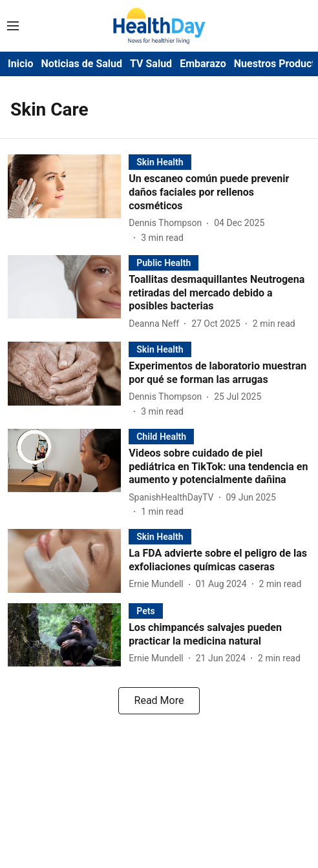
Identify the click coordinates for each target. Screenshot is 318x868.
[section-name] (160, 162)
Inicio (20, 64)
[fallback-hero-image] (68, 199)
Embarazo (203, 64)
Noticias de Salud (81, 64)
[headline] (219, 192)
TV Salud (151, 64)
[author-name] (168, 223)
